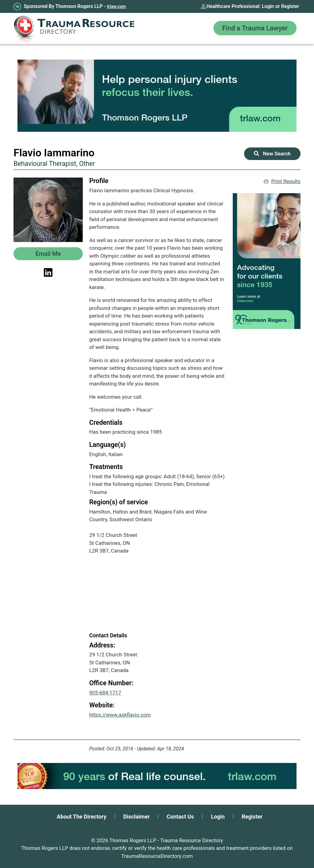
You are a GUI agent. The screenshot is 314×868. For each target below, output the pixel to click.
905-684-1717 (105, 693)
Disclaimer (136, 817)
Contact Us (180, 817)
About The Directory (82, 817)
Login (268, 6)
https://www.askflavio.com (120, 715)
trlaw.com (117, 6)
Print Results (282, 182)
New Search (272, 154)
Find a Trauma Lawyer (254, 28)
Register (290, 6)
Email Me (48, 254)
